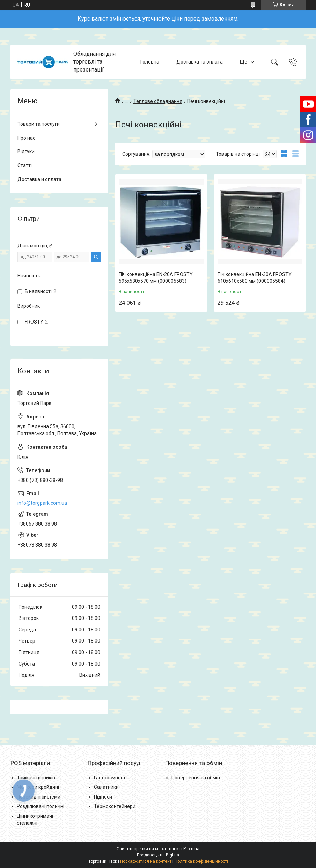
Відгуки (26, 151)
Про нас (26, 138)
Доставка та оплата (200, 62)
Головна (150, 62)
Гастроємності (110, 778)
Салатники (106, 787)
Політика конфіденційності (201, 861)
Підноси (103, 797)
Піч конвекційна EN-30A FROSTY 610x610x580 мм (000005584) (255, 278)
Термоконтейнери (115, 806)
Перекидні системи (39, 797)
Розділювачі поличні (41, 806)
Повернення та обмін (196, 778)
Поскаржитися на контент (146, 861)
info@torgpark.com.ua (42, 503)
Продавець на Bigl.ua (158, 855)
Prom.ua (191, 849)
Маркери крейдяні (38, 787)
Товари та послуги (39, 124)
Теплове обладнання (158, 101)
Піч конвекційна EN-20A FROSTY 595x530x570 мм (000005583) (156, 278)
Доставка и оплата (39, 179)
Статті (25, 165)
